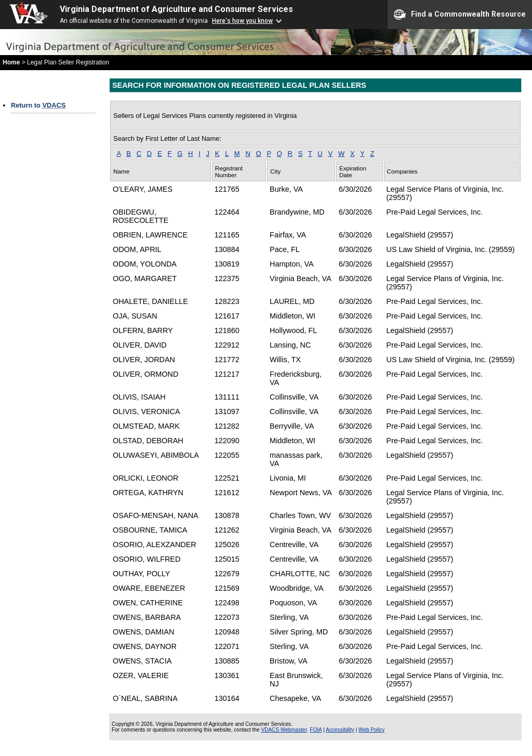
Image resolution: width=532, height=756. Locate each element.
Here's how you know (242, 21)
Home (11, 62)
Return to (38, 105)
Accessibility (340, 730)
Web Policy (371, 730)
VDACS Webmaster (284, 730)
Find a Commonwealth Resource (460, 15)
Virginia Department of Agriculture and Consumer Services (176, 9)
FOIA (316, 730)
